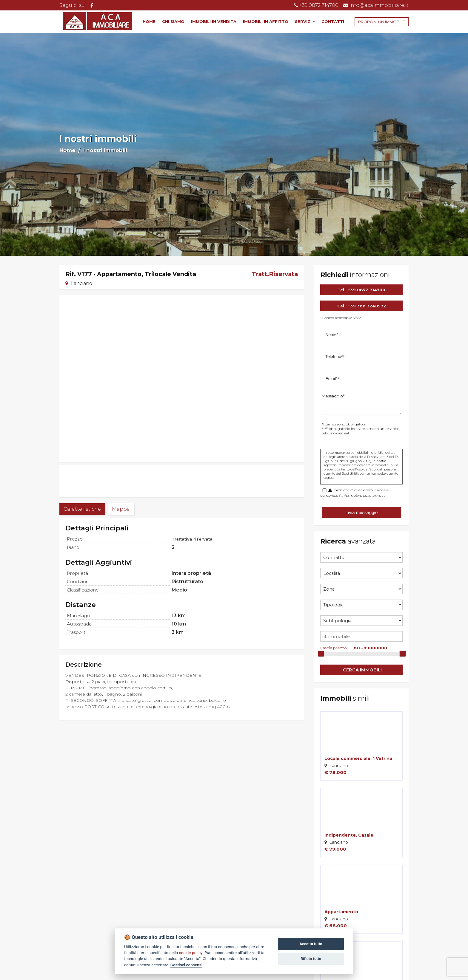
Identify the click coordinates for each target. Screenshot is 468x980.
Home (67, 150)
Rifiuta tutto (311, 959)
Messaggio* (333, 396)
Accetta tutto (311, 944)
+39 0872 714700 (367, 290)
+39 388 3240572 (367, 306)
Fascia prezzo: (334, 648)
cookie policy (190, 953)
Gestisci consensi (186, 965)
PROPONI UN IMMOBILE (382, 22)
